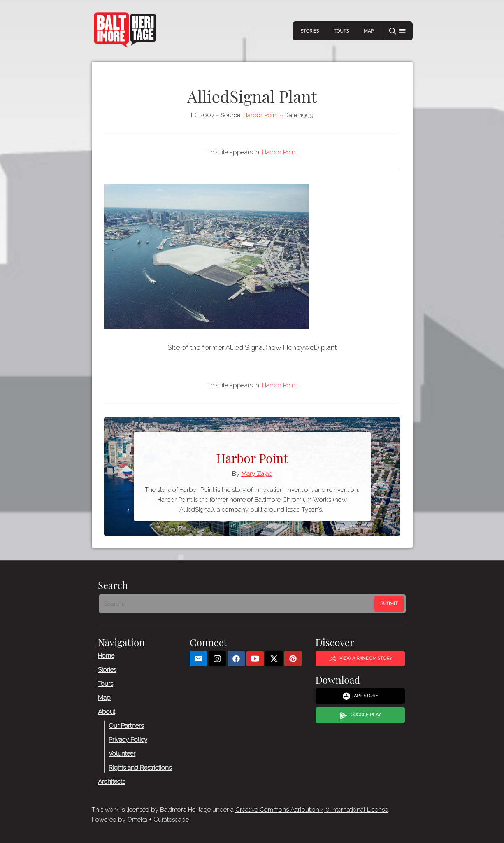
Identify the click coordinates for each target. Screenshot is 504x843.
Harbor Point (261, 115)
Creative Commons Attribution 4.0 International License (312, 810)
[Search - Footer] (237, 603)
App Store (360, 696)
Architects (111, 781)
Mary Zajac (257, 474)
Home (106, 655)
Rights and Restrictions (140, 767)
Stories (310, 31)
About (107, 711)
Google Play (360, 715)
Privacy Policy (128, 739)
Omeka (137, 820)
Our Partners (126, 725)
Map (369, 31)
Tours (341, 31)
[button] (397, 31)
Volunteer (122, 753)
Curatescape (171, 820)
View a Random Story (360, 659)
